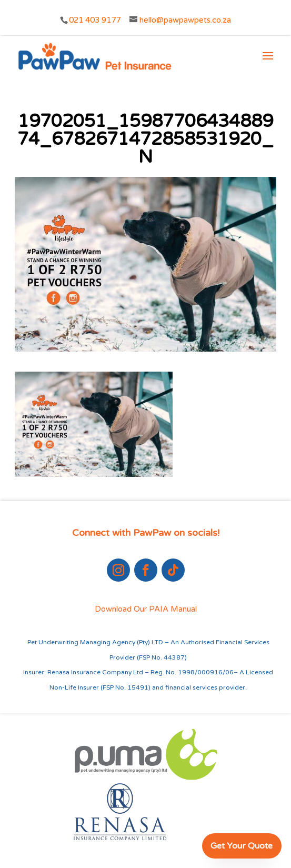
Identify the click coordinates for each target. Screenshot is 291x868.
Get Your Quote (242, 846)
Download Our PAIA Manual (146, 609)
